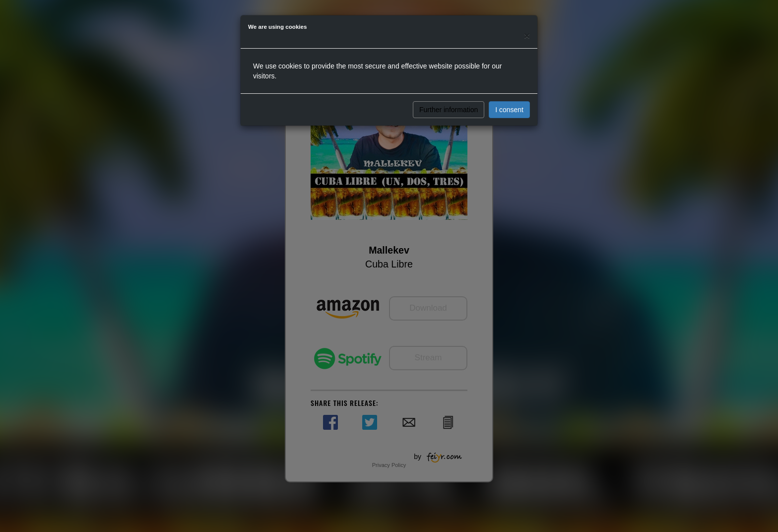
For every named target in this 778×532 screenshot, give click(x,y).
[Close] (527, 35)
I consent (509, 110)
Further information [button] (449, 110)
